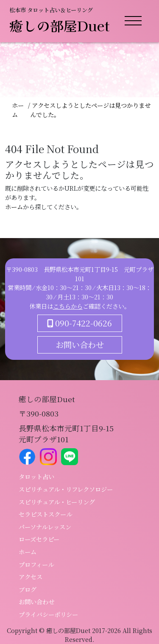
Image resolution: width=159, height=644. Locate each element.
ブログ (28, 589)
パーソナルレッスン (45, 527)
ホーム (18, 110)
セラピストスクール (45, 514)
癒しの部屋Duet (60, 25)
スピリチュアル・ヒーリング (57, 502)
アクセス (31, 577)
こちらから (68, 306)
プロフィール (36, 564)
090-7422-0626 (79, 323)
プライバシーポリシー (48, 614)
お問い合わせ (80, 344)
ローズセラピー (39, 539)
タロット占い (36, 476)
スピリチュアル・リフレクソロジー (66, 489)
